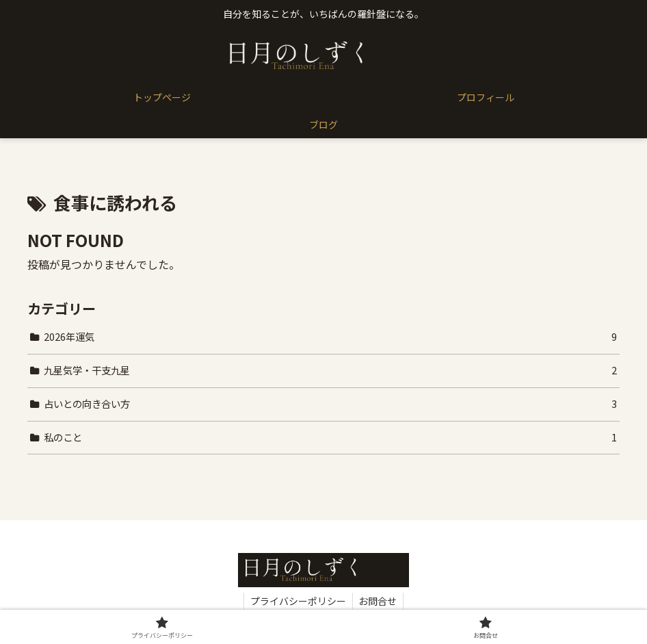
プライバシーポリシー (298, 601)
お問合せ (379, 601)
